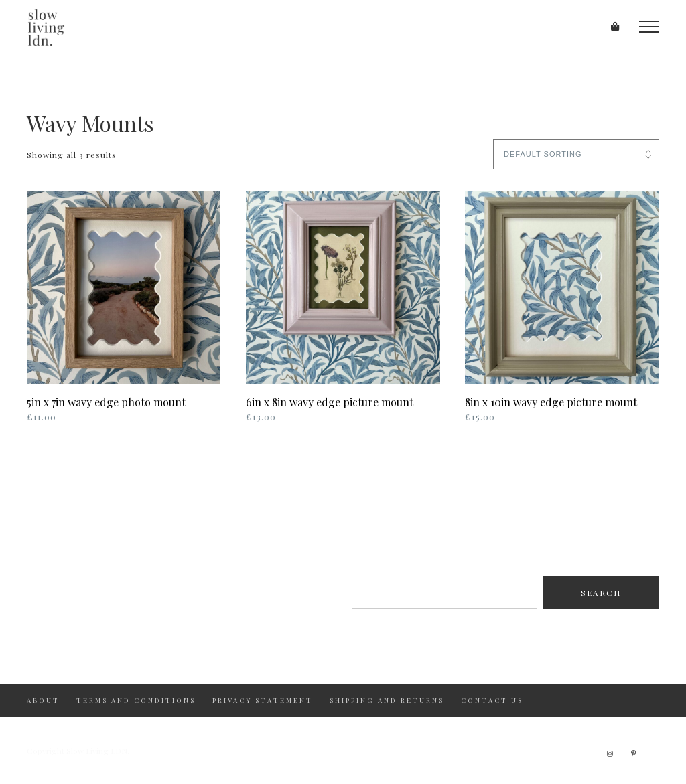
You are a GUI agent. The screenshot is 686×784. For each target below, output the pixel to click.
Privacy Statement (263, 700)
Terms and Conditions (136, 700)
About (43, 700)
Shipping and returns (387, 700)
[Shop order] (576, 154)
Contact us (492, 700)
